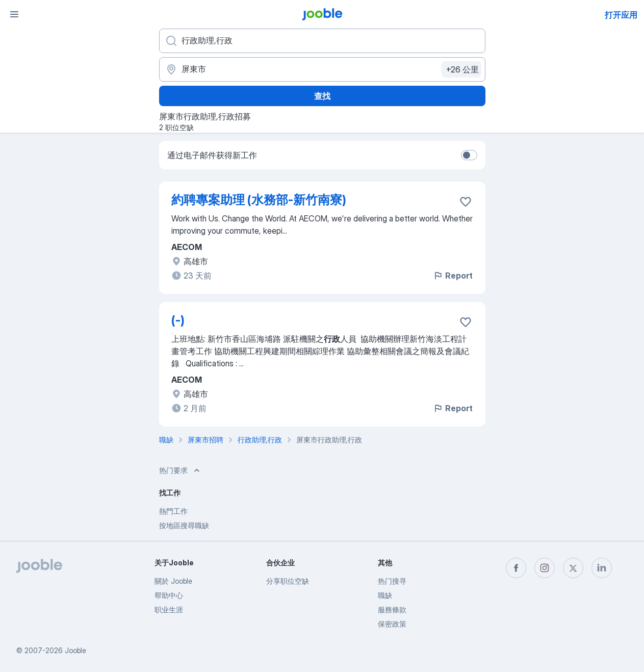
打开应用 (621, 15)
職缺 (385, 595)
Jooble (75, 650)
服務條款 (392, 609)
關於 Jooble (173, 581)
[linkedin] (602, 568)
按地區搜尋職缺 (184, 525)
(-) (178, 320)
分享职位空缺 (288, 581)
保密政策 (392, 624)
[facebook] (516, 568)
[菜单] (14, 14)
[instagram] (545, 568)
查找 (322, 96)
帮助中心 (169, 595)
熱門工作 (173, 511)
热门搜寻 (392, 581)
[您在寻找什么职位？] (322, 41)
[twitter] (573, 568)
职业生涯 (169, 609)
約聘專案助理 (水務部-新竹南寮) (259, 200)
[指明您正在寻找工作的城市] (322, 69)
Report (453, 276)
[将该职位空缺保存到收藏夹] (466, 202)
